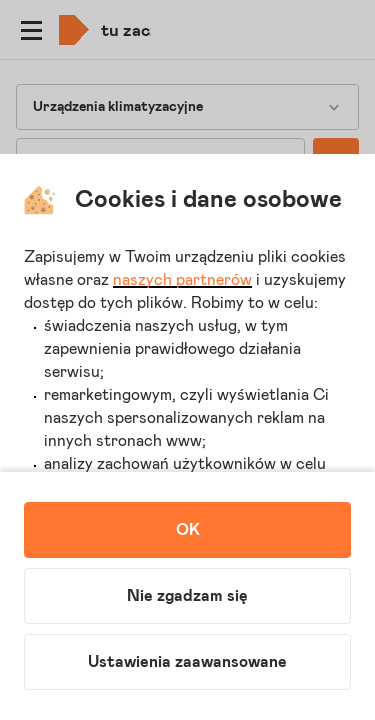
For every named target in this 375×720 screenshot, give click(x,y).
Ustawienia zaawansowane (187, 662)
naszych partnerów (182, 280)
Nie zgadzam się (187, 596)
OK (188, 530)
